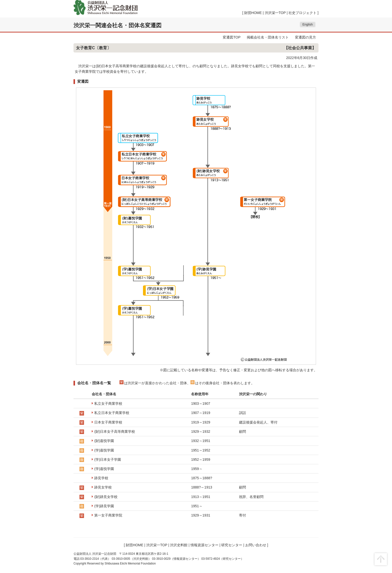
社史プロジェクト (302, 13)
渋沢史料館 (179, 545)
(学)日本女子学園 (108, 459)
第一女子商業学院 (108, 515)
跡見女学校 (103, 487)
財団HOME (253, 13)
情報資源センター (204, 545)
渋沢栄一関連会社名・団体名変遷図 (117, 25)
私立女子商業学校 (108, 403)
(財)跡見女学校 (106, 497)
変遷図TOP (232, 37)
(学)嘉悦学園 (104, 450)
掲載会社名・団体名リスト (268, 37)
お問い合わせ (256, 545)
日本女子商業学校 (108, 422)
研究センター (232, 545)
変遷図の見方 (305, 37)
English (308, 24)
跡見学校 (101, 478)
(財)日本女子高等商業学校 (115, 431)
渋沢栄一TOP (275, 13)
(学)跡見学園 (104, 506)
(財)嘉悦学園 (104, 441)
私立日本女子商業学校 (112, 413)
